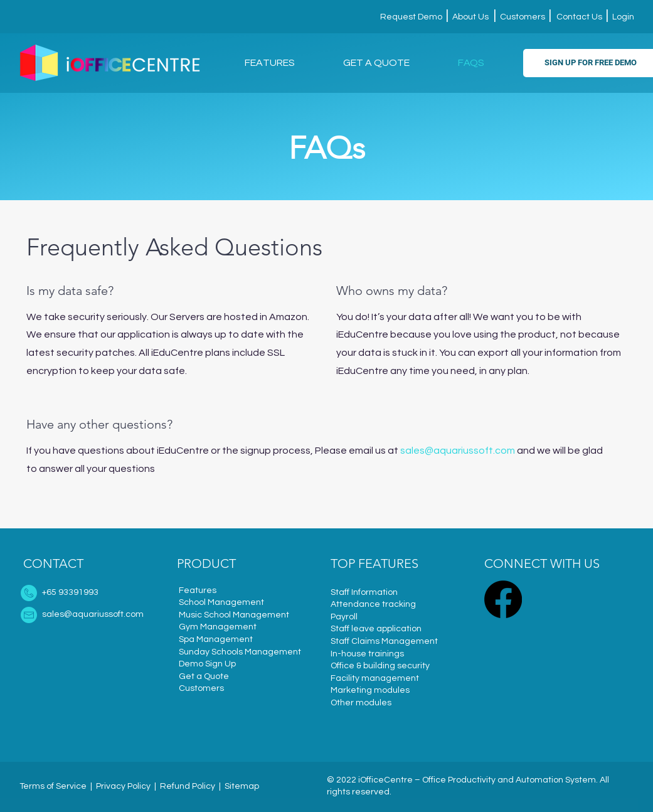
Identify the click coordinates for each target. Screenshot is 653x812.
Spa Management (216, 639)
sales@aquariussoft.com (458, 451)
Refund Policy (188, 786)
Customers (523, 17)
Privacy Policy (123, 786)
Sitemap (242, 786)
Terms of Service (53, 786)
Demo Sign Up (207, 664)
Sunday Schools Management (240, 652)
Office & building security (380, 666)
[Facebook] (503, 599)
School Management (221, 602)
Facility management (375, 678)
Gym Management (218, 627)
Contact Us (579, 17)
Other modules (361, 703)
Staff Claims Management (384, 641)
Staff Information (364, 592)
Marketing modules (370, 690)
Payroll (344, 617)
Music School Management (234, 615)
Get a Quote (204, 676)
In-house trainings (367, 654)
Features (198, 590)
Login (622, 17)
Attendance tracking (373, 604)
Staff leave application (376, 629)
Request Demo (412, 17)
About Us (470, 17)
